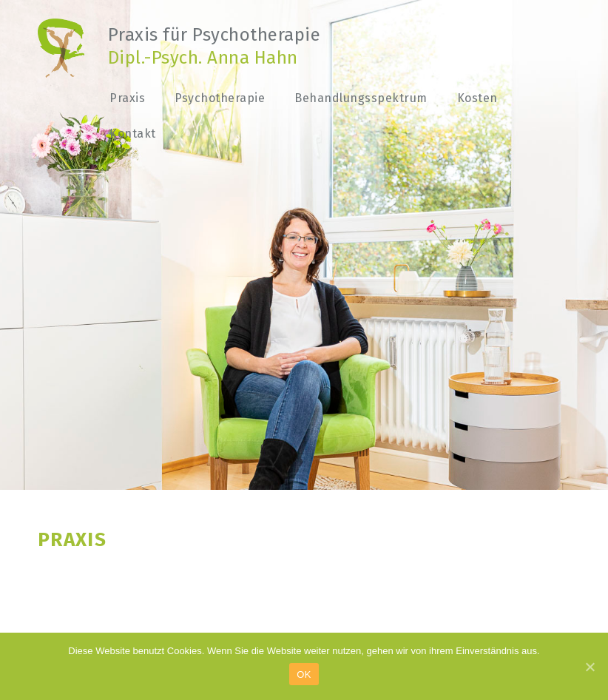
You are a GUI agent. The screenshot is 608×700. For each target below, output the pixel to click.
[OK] (590, 667)
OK (304, 674)
